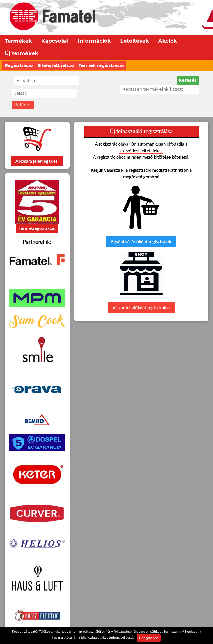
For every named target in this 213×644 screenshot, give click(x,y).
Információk (94, 41)
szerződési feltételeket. (141, 151)
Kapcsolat (55, 41)
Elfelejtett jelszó (56, 65)
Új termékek (22, 53)
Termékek (18, 41)
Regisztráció (19, 65)
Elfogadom (149, 638)
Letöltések (135, 41)
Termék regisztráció (101, 65)
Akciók (168, 41)
